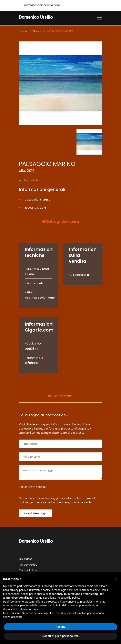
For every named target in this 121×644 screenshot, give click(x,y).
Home (23, 31)
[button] (116, 579)
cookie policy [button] (71, 598)
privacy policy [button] (18, 590)
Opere (37, 31)
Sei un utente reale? (33, 487)
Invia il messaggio (35, 513)
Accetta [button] (60, 627)
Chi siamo (26, 559)
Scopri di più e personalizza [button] (60, 636)
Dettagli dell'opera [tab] (61, 221)
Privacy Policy (28, 565)
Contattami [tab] (61, 396)
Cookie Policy (28, 570)
